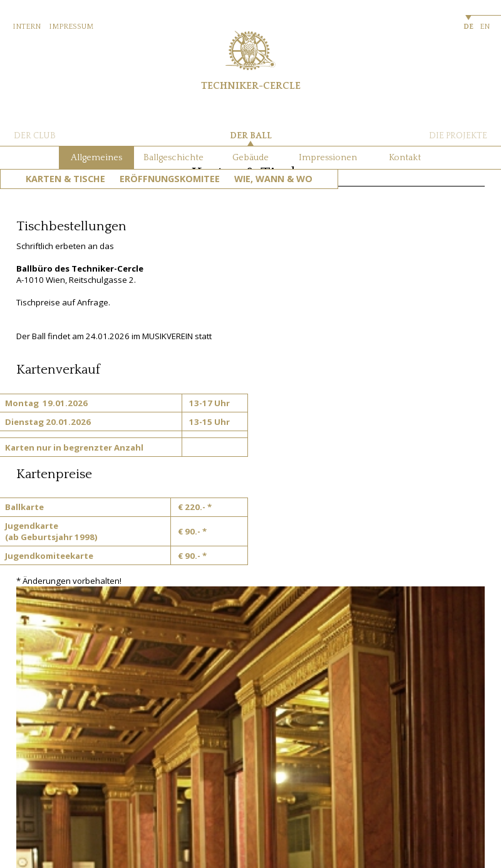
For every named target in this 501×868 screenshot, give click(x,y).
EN (485, 27)
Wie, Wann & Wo (273, 179)
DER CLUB (35, 136)
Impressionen (328, 158)
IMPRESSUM (71, 27)
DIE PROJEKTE (458, 136)
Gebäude (250, 158)
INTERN (27, 27)
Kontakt (405, 158)
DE (468, 27)
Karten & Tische (65, 179)
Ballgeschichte (173, 158)
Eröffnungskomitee (170, 179)
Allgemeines (96, 158)
